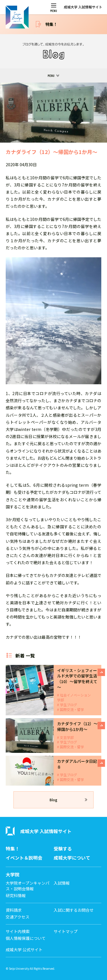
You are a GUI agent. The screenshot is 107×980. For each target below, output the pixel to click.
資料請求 (14, 910)
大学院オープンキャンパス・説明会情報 (28, 886)
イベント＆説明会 (24, 858)
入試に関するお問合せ (74, 910)
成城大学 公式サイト (24, 950)
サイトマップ (66, 931)
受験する (63, 849)
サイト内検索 (18, 931)
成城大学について (72, 858)
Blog (53, 800)
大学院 (13, 875)
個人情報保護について (26, 938)
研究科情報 (16, 896)
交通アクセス (18, 917)
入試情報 (62, 883)
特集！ (51, 24)
